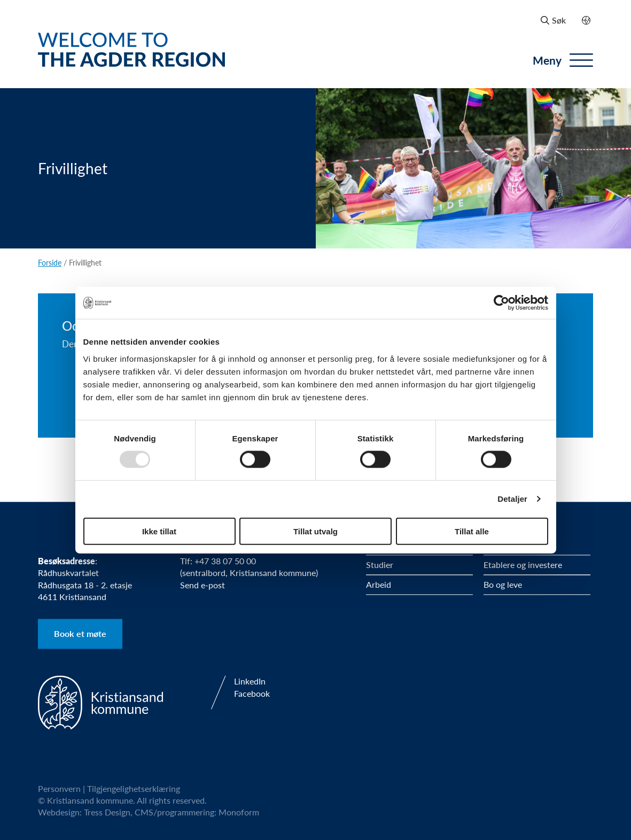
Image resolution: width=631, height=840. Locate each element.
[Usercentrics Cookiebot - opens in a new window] (501, 303)
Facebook (252, 694)
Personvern (59, 788)
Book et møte (80, 634)
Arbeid (379, 584)
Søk (553, 20)
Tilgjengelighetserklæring (134, 788)
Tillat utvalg (315, 531)
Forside (50, 262)
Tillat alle (472, 531)
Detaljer (512, 499)
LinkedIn (250, 681)
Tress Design (107, 812)
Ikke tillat (159, 531)
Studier (380, 565)
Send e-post (202, 585)
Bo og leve (503, 584)
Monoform (239, 812)
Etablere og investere (523, 565)
